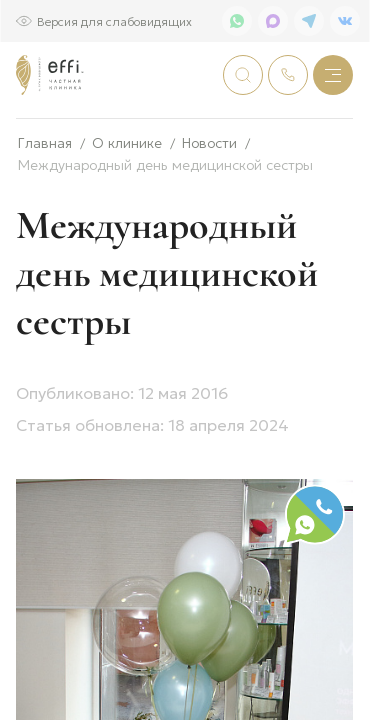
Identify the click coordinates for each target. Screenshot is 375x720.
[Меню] (333, 75)
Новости (209, 208)
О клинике (127, 208)
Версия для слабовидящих (114, 20)
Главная (45, 208)
